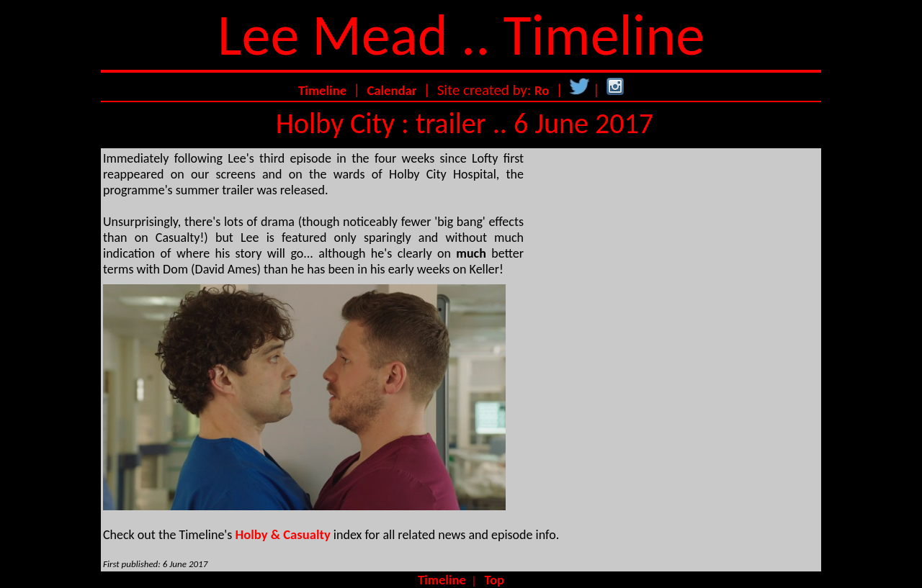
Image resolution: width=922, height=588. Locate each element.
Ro (542, 90)
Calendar (391, 90)
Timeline (322, 90)
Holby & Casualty (282, 534)
